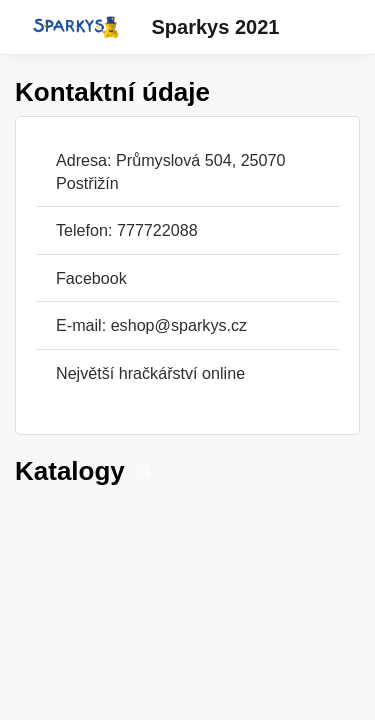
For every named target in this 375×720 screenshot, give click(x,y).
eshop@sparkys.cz (179, 325)
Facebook (91, 278)
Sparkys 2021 (216, 27)
